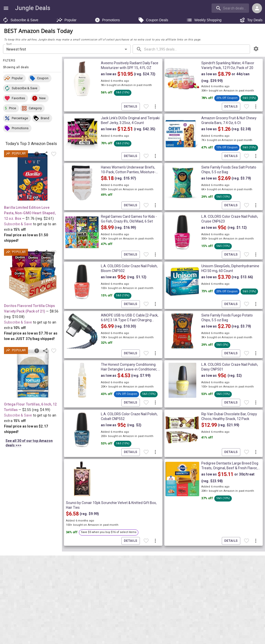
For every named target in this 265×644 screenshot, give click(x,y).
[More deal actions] (155, 107)
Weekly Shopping (204, 20)
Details (131, 107)
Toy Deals (251, 20)
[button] (14, 78)
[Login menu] (257, 8)
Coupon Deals (153, 20)
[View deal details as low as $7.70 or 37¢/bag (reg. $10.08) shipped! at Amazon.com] (33, 275)
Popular (66, 20)
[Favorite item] (54, 154)
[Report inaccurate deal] (37, 154)
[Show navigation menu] (6, 8)
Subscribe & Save (20, 20)
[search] (230, 8)
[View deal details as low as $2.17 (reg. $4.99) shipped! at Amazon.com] (33, 373)
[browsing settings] (256, 49)
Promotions (107, 20)
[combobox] (231, 8)
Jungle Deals (33, 8)
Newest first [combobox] (16, 49)
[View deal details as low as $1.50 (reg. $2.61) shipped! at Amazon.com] (33, 177)
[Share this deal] (45, 154)
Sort (9, 44)
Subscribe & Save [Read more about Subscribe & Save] (18, 224)
